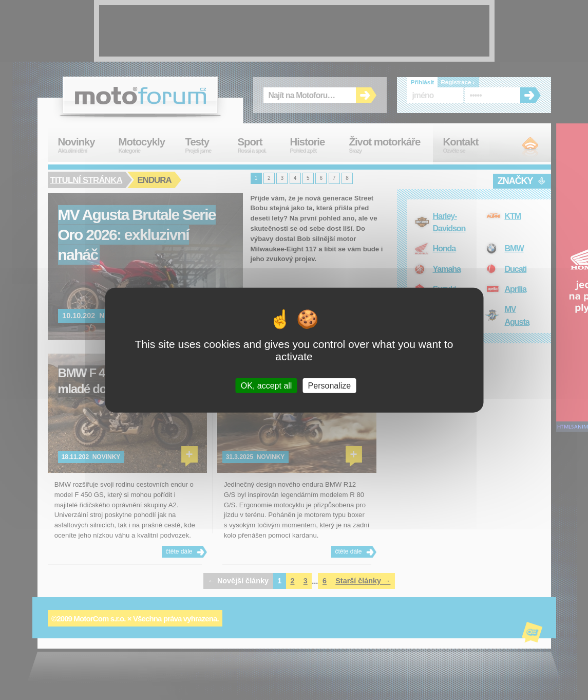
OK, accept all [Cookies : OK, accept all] (267, 385)
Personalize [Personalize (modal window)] (330, 385)
